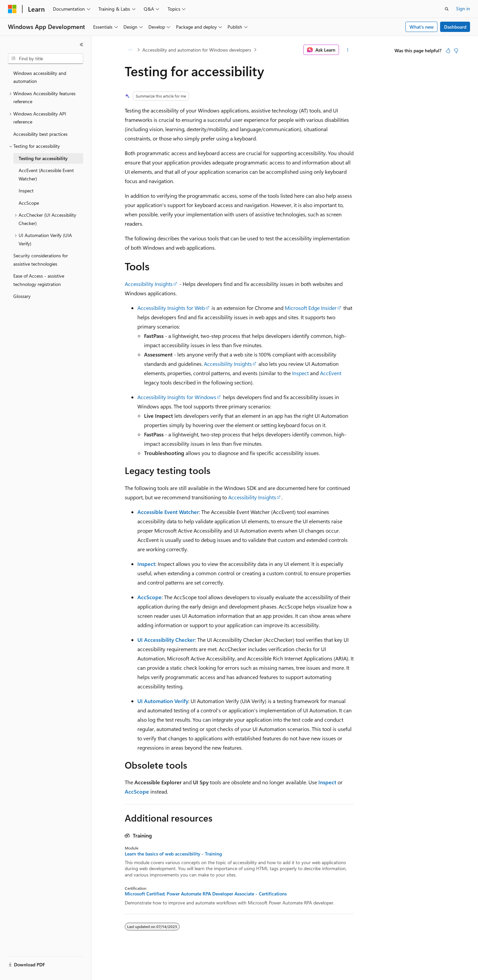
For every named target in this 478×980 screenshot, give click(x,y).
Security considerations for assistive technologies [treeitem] (41, 260)
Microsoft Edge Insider (311, 308)
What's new (422, 27)
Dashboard (455, 27)
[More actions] (347, 50)
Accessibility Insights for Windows (177, 397)
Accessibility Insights (149, 284)
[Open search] (447, 9)
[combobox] (46, 59)
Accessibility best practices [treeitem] (40, 134)
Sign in (463, 8)
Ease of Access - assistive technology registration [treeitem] (39, 280)
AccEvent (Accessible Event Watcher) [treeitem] (46, 174)
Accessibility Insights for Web (171, 308)
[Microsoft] (12, 9)
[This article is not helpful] (456, 51)
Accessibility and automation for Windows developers (197, 50)
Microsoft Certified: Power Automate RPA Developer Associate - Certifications (206, 894)
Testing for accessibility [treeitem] (43, 158)
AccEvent (331, 373)
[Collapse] (81, 45)
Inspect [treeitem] (26, 191)
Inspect (300, 373)
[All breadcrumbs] (131, 50)
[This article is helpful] (448, 51)
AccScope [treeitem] (29, 203)
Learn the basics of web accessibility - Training (173, 854)
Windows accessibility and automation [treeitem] (40, 77)
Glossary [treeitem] (22, 296)
